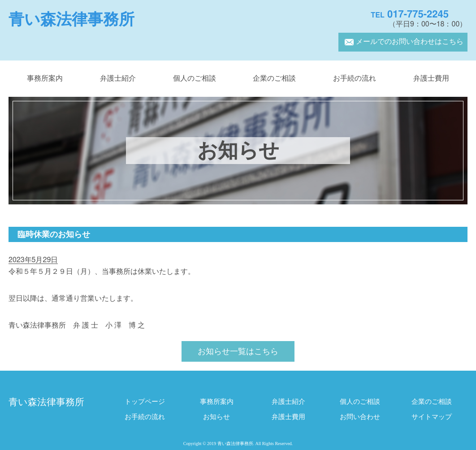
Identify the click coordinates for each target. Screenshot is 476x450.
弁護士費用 (431, 78)
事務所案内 (45, 78)
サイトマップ (432, 417)
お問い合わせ (360, 417)
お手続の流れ (355, 78)
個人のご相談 (195, 78)
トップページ (145, 402)
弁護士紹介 (118, 78)
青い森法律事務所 (71, 19)
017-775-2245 (410, 14)
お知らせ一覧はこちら (238, 352)
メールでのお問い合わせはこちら (403, 42)
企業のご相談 (274, 78)
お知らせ (216, 417)
